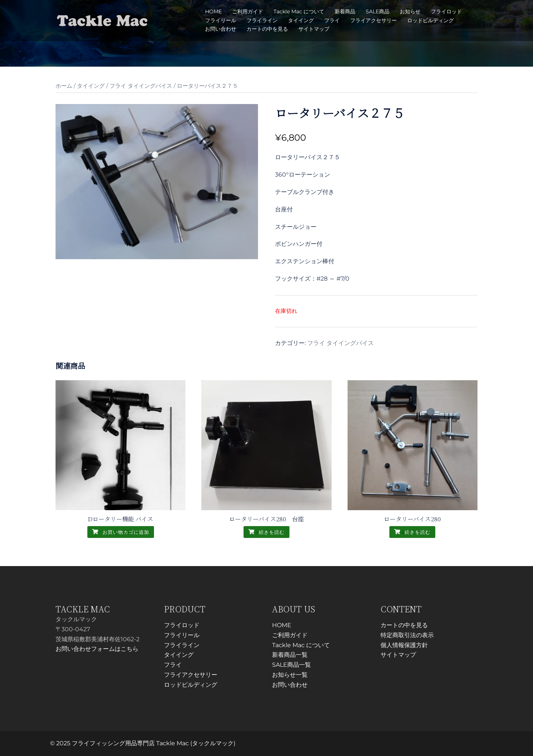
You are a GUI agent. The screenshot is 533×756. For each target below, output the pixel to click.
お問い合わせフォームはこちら (97, 649)
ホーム (64, 86)
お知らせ (410, 11)
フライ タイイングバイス (141, 86)
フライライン (262, 20)
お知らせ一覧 (290, 675)
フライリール (221, 20)
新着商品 (345, 11)
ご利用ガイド (248, 11)
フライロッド (446, 11)
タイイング (301, 20)
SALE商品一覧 (291, 665)
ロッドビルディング (430, 20)
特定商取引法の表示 (407, 635)
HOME (213, 11)
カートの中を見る (267, 29)
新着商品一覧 (290, 655)
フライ (332, 20)
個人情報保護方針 (404, 645)
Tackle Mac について (299, 11)
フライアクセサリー (373, 20)
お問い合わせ (221, 29)
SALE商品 (378, 11)
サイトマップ (314, 29)
